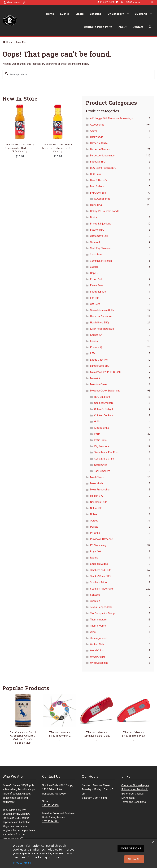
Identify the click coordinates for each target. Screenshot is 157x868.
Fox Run (95, 298)
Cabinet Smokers (104, 403)
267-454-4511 (50, 821)
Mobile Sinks (102, 428)
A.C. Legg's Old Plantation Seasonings (111, 118)
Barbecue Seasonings (102, 156)
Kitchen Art (96, 335)
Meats (80, 14)
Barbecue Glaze (99, 143)
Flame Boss (97, 285)
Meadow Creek (99, 384)
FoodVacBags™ (99, 292)
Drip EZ (94, 273)
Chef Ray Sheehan (100, 248)
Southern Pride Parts (98, 27)
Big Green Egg (98, 193)
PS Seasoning (98, 545)
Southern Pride (98, 582)
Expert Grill (96, 279)
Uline (93, 632)
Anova (94, 131)
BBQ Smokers (102, 397)
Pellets (94, 527)
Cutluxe (94, 267)
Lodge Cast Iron (99, 360)
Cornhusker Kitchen (101, 261)
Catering (96, 14)
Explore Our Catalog (132, 794)
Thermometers (98, 620)
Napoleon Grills (99, 502)
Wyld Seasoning (99, 663)
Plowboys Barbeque (101, 539)
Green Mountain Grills (102, 310)
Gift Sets (95, 304)
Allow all (134, 859)
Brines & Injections (101, 224)
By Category (116, 14)
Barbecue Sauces (100, 149)
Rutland (94, 558)
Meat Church (97, 477)
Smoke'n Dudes (99, 564)
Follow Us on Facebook (135, 789)
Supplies (95, 601)
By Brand (141, 14)
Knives (94, 341)
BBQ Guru (95, 174)
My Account (128, 798)
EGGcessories (102, 199)
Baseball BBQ (98, 162)
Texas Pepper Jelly (101, 607)
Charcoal (95, 242)
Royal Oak (96, 552)
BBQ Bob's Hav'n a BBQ (103, 168)
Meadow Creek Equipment (105, 391)
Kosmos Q (96, 347)
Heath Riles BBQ (99, 323)
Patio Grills (100, 440)
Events (65, 14)
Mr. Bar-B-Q (97, 496)
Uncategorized (98, 638)
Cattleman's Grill (99, 236)
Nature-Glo (96, 508)
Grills (97, 422)
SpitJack (95, 595)
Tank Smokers (102, 471)
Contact (138, 27)
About (123, 27)
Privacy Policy (22, 863)
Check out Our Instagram (135, 785)
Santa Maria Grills (104, 459)
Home (50, 14)
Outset (94, 521)
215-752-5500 (105, 2)
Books (94, 217)
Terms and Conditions (134, 802)
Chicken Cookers (104, 415)
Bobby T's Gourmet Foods (105, 211)
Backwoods (97, 137)
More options (131, 848)
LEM (93, 353)
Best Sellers (97, 186)
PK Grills (95, 533)
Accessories (97, 125)
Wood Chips (97, 650)
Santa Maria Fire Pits (106, 452)
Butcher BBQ (97, 230)
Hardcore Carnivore (101, 316)
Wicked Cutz (97, 644)
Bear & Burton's (98, 180)
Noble (93, 514)
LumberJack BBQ (100, 366)
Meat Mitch (96, 483)
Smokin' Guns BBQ (100, 576)
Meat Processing (100, 490)
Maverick (95, 378)
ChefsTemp (97, 255)
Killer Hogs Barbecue (102, 329)
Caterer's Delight (104, 409)
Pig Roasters (102, 446)
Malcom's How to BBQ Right (106, 372)
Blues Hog (96, 205)
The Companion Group (102, 613)
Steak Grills (101, 465)
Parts (97, 434)
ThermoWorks (98, 626)
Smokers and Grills (101, 570)
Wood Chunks (98, 657)
